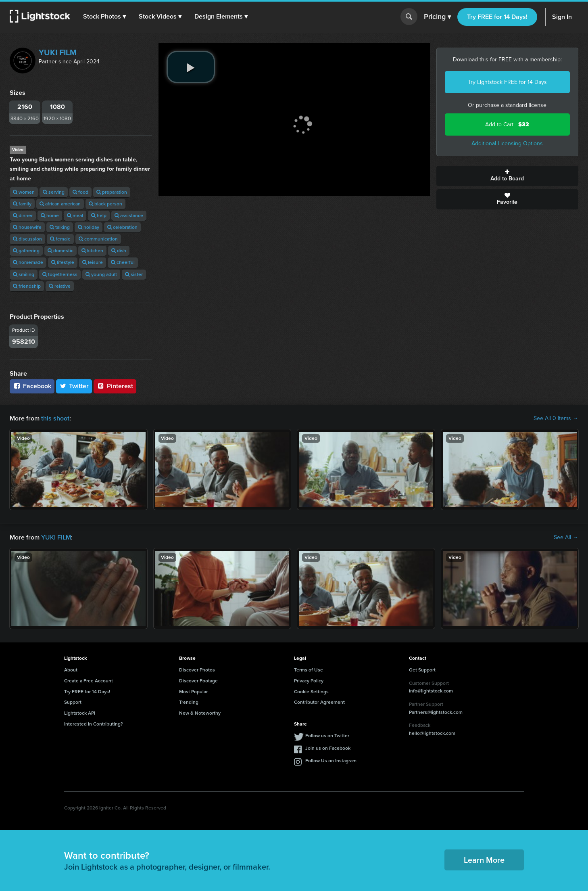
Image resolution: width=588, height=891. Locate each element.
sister (134, 274)
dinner (23, 215)
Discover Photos (197, 670)
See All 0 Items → (556, 418)
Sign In (562, 17)
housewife (27, 227)
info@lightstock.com (431, 691)
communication (98, 239)
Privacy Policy (309, 681)
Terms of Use (309, 670)
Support (73, 702)
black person (105, 204)
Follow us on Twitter (327, 736)
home (50, 215)
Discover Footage (198, 681)
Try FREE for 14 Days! (497, 17)
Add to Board (508, 176)
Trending (189, 702)
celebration (122, 227)
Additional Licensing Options (507, 143)
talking (60, 227)
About (71, 670)
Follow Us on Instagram (331, 761)
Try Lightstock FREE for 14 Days (507, 82)
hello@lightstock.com (432, 733)
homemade (28, 262)
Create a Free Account (89, 681)
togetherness (60, 274)
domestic (60, 251)
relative (60, 286)
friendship (27, 286)
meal (75, 215)
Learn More (484, 860)
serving (54, 192)
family (22, 204)
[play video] (191, 67)
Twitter (74, 386)
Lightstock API (80, 713)
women (24, 192)
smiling (24, 274)
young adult (101, 274)
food (80, 192)
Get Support (422, 670)
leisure (93, 262)
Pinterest (115, 386)
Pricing (437, 17)
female (60, 239)
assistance (129, 215)
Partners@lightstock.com (436, 712)
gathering (26, 251)
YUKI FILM (58, 52)
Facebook (32, 386)
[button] (104, 17)
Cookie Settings (311, 692)
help (99, 215)
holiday (89, 227)
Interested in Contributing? (94, 724)
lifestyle (63, 262)
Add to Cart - (507, 124)
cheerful (123, 262)
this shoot (55, 418)
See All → (566, 538)
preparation (112, 192)
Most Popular (193, 692)
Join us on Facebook (328, 748)
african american (60, 204)
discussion (27, 239)
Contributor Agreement (319, 702)
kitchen (92, 251)
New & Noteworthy (200, 713)
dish (119, 251)
